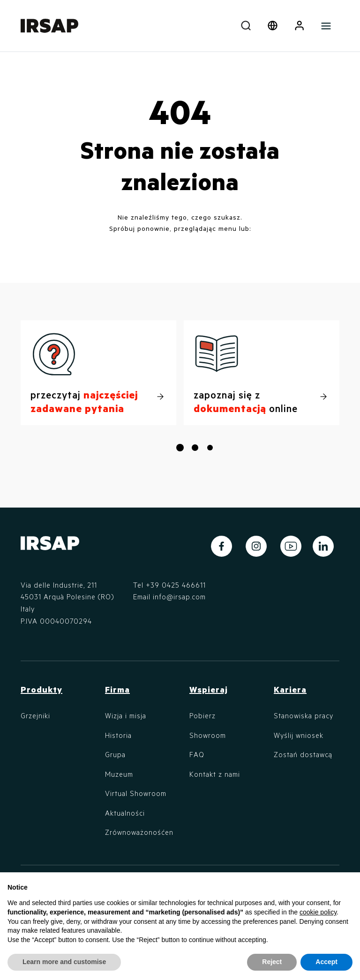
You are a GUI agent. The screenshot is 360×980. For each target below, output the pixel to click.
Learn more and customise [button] (64, 962)
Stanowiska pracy (304, 715)
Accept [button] (326, 962)
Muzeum (119, 774)
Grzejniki (35, 715)
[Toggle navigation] (326, 26)
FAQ (197, 754)
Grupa (115, 754)
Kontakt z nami (215, 774)
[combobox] (246, 26)
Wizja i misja (126, 715)
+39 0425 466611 (176, 585)
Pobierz (202, 715)
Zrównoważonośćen (139, 832)
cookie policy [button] (318, 912)
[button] (299, 26)
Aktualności (125, 813)
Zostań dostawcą (303, 754)
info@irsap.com (179, 597)
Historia (118, 735)
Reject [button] (272, 962)
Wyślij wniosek (299, 735)
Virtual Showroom (136, 793)
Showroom (208, 735)
